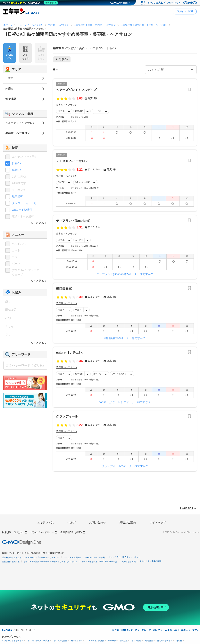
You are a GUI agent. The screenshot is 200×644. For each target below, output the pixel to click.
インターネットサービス (13, 641)
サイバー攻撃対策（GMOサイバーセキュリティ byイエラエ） (51, 562)
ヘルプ (71, 522)
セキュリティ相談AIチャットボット (125, 557)
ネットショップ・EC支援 (38, 641)
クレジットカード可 (24, 203)
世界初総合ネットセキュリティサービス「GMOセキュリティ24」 (31, 557)
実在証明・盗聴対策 (11, 562)
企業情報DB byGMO (73, 533)
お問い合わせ (97, 522)
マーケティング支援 (95, 641)
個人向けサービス (165, 641)
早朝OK (78, 310)
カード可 (97, 111)
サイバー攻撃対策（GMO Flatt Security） (100, 562)
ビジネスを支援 (60, 641)
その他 (179, 641)
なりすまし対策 (129, 562)
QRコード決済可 (82, 182)
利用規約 (7, 532)
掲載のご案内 (128, 522)
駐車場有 (79, 111)
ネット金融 (136, 641)
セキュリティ (77, 641)
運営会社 (21, 533)
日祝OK (61, 111)
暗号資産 (149, 641)
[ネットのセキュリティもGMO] (30, 3)
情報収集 (124, 641)
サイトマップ (158, 522)
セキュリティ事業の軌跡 (151, 561)
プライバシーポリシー (44, 533)
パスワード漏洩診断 (72, 557)
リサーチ (112, 641)
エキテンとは (46, 522)
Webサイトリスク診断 (95, 557)
